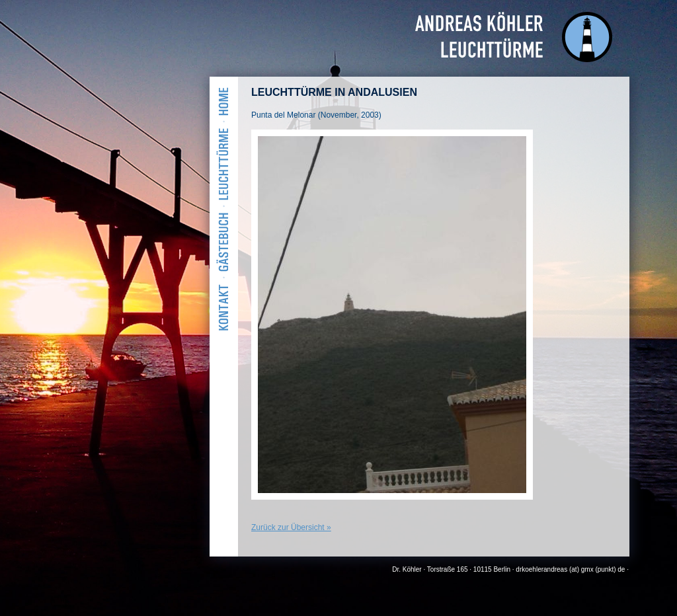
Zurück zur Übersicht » (291, 527)
